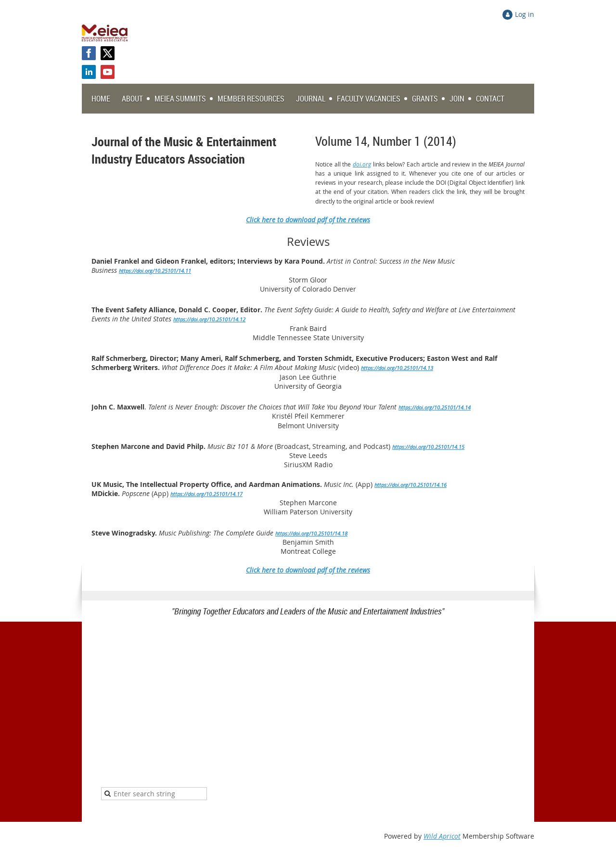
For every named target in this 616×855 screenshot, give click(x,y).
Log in (525, 14)
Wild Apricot (442, 836)
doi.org (362, 164)
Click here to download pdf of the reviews (308, 570)
